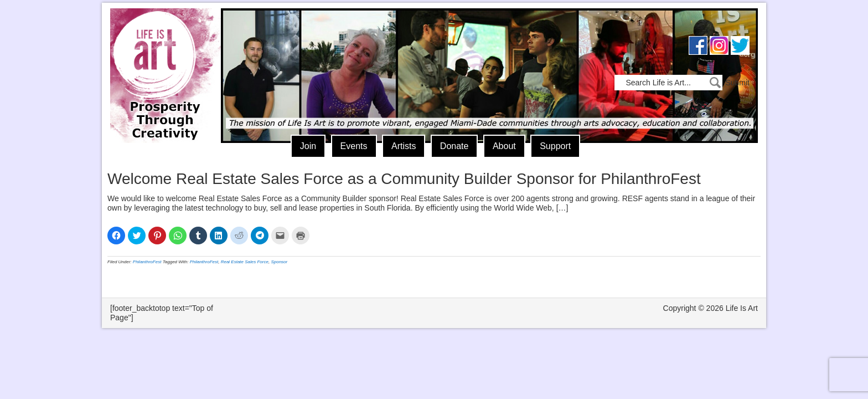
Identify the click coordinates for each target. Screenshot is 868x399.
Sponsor (279, 262)
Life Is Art (161, 60)
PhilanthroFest (147, 262)
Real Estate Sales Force (245, 262)
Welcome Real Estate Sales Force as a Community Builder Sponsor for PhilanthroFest (404, 179)
